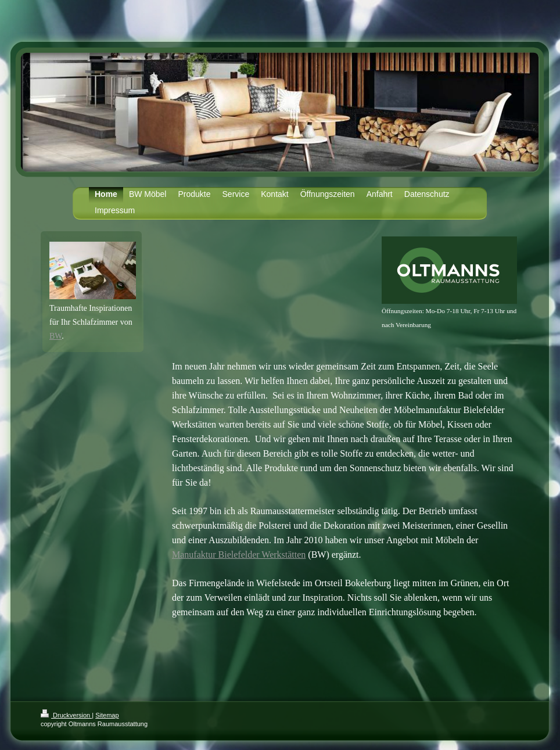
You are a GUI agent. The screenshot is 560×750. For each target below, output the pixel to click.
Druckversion (66, 715)
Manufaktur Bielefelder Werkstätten (239, 555)
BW (55, 336)
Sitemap (107, 715)
